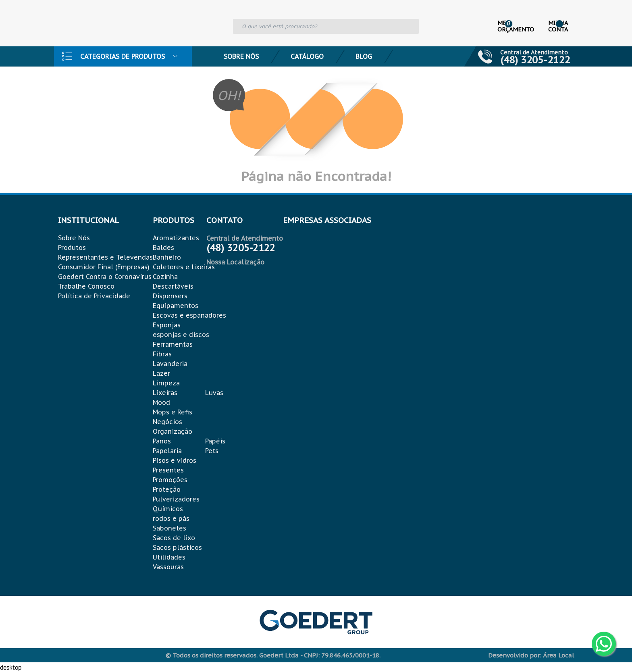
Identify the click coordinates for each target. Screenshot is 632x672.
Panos (162, 441)
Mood (161, 402)
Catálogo (307, 56)
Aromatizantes (176, 238)
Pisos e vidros (175, 460)
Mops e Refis (173, 412)
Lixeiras (165, 393)
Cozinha (165, 277)
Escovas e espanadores (189, 315)
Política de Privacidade (94, 296)
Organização (173, 431)
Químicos (168, 509)
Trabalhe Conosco (86, 286)
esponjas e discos (181, 335)
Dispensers (170, 296)
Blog (364, 56)
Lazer (161, 373)
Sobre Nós (241, 56)
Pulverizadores (176, 499)
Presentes (168, 470)
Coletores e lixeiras (184, 267)
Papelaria (167, 451)
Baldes (163, 248)
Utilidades (169, 557)
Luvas (214, 393)
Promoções (170, 480)
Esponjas (167, 325)
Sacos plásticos (177, 547)
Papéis (215, 441)
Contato (89, 77)
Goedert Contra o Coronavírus (105, 277)
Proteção (167, 489)
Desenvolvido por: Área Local (531, 655)
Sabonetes (169, 528)
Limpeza (166, 383)
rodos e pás (171, 518)
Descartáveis (173, 286)
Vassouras (168, 567)
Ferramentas (173, 344)
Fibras (162, 354)
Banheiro (167, 257)
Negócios (167, 422)
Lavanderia (170, 364)
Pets (212, 451)
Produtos (72, 248)
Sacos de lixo (174, 538)
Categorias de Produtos (123, 56)
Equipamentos (176, 306)
